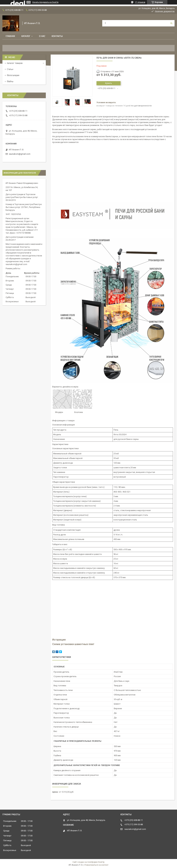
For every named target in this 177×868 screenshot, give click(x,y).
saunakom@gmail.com (20, 154)
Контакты (57, 36)
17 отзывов (140, 2)
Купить (109, 83)
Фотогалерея (13, 75)
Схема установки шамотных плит (73, 644)
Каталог (26, 36)
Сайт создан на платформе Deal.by (88, 862)
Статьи (10, 69)
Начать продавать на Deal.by (45, 2)
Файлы (10, 81)
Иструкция (59, 640)
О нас (42, 36)
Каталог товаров (15, 63)
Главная (10, 36)
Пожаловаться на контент (96, 865)
